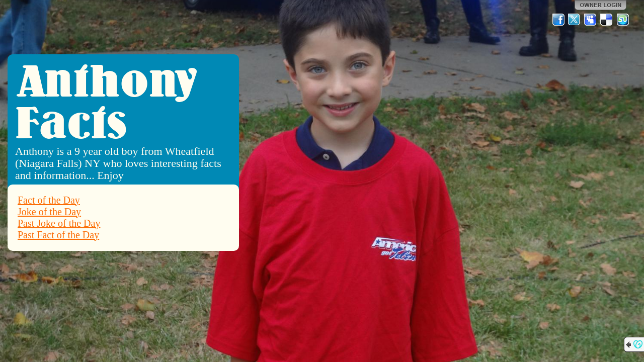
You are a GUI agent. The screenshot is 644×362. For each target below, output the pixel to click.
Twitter (575, 20)
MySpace (591, 20)
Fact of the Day (49, 200)
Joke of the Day (49, 212)
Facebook (558, 20)
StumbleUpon (623, 20)
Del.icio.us (607, 20)
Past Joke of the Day (59, 223)
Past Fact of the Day (58, 235)
